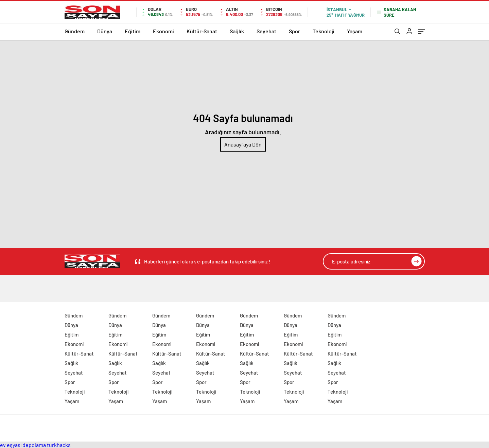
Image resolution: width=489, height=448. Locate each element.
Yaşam (355, 31)
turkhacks (59, 445)
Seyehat (266, 31)
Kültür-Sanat (202, 31)
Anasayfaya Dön (243, 144)
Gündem (75, 31)
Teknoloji (324, 31)
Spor (294, 31)
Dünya (105, 31)
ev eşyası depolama (23, 445)
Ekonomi (163, 31)
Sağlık (237, 31)
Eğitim (133, 31)
